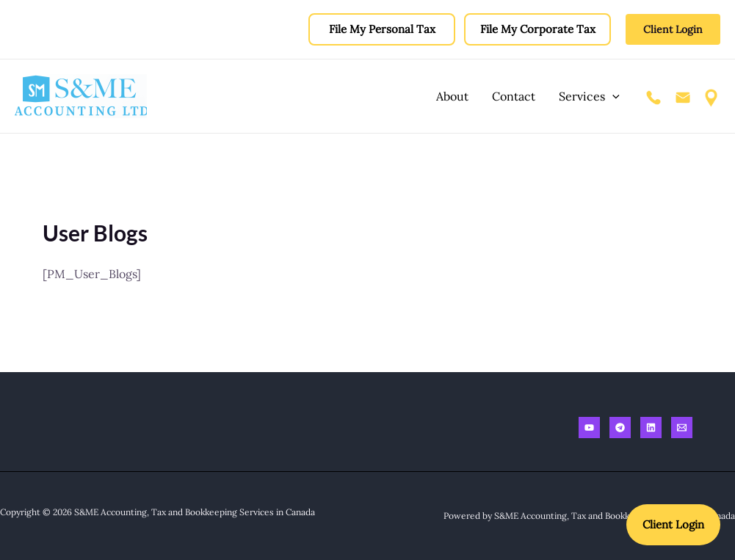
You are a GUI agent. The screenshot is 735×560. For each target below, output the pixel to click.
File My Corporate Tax (538, 29)
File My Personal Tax (382, 29)
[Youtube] (589, 428)
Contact (514, 96)
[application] (612, 96)
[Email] (682, 428)
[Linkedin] (651, 428)
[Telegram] (620, 428)
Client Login (673, 524)
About (452, 96)
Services (589, 96)
